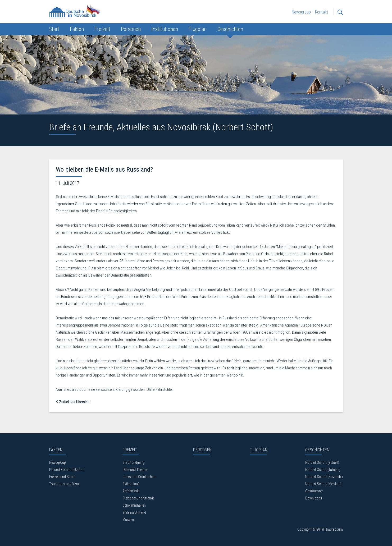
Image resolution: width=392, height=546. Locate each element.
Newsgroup (58, 462)
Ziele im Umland (134, 512)
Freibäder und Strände (138, 498)
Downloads (314, 498)
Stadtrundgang (133, 462)
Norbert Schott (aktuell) (322, 462)
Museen (128, 520)
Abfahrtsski (131, 491)
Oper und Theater (135, 470)
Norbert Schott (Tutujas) (323, 470)
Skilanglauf (131, 484)
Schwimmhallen (134, 505)
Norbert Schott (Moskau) (323, 484)
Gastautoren (314, 491)
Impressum (334, 529)
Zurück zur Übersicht (73, 402)
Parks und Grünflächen (139, 477)
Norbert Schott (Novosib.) (324, 477)
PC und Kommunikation (67, 470)
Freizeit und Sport (62, 477)
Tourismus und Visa (64, 484)
